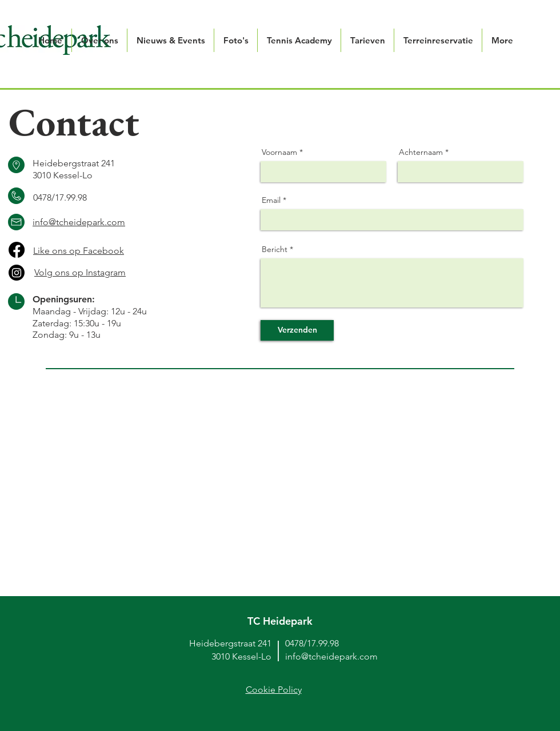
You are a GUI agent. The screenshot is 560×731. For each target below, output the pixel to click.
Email (271, 200)
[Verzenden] (297, 330)
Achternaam (421, 152)
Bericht (275, 249)
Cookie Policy (274, 690)
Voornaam (279, 152)
